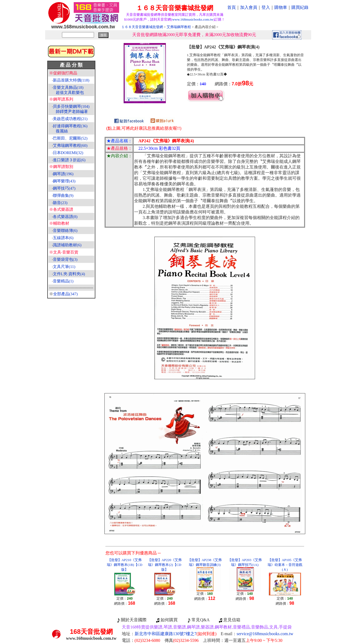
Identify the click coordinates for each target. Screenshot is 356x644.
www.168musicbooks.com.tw (193, 19)
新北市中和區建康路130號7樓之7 (176, 634)
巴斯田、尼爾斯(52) (70, 138)
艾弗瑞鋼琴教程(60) (70, 145)
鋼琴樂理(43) (64, 181)
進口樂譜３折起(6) (69, 160)
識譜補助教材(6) (67, 245)
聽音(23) (60, 203)
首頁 (232, 7)
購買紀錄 (300, 7)
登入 (266, 7)
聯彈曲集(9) (63, 195)
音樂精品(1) (63, 281)
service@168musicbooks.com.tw (265, 634)
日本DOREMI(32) (68, 153)
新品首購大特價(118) (71, 80)
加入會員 (249, 7)
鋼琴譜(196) (63, 174)
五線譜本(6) (63, 238)
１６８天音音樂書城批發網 (142, 27)
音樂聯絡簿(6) (65, 231)
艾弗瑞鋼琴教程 (179, 27)
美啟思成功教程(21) (70, 119)
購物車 (281, 7)
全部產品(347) (66, 294)
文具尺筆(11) (64, 267)
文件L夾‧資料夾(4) (69, 274)
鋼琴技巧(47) (64, 188)
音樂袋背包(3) (65, 259)
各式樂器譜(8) (65, 217)
